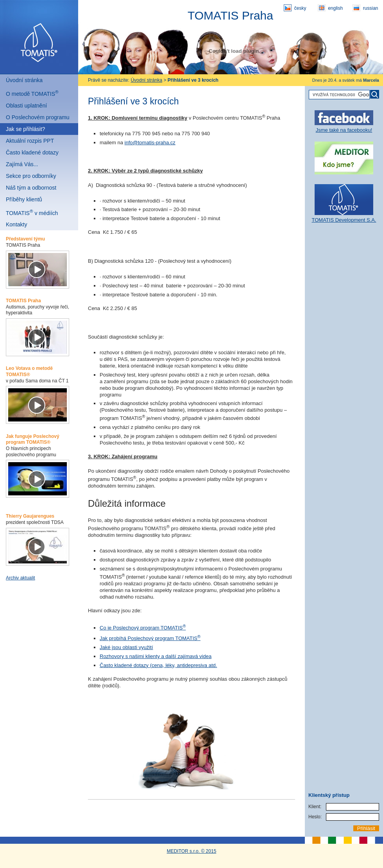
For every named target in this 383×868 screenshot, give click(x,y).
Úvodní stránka (24, 80)
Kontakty (16, 224)
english (330, 8)
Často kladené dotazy (32, 152)
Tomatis (39, 37)
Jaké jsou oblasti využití (126, 647)
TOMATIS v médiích (32, 212)
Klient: (315, 807)
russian (365, 8)
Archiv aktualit (21, 578)
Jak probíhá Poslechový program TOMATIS (150, 638)
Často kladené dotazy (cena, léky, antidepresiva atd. (158, 665)
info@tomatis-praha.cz (150, 143)
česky (295, 8)
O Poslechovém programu (38, 117)
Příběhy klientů (24, 199)
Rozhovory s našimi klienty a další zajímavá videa (156, 656)
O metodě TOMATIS (32, 93)
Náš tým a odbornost (31, 188)
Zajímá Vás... (22, 164)
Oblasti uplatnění (26, 106)
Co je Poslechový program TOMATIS (143, 628)
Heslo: (315, 817)
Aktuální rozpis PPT (30, 141)
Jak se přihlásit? (25, 129)
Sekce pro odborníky (31, 176)
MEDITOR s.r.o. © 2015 (192, 851)
